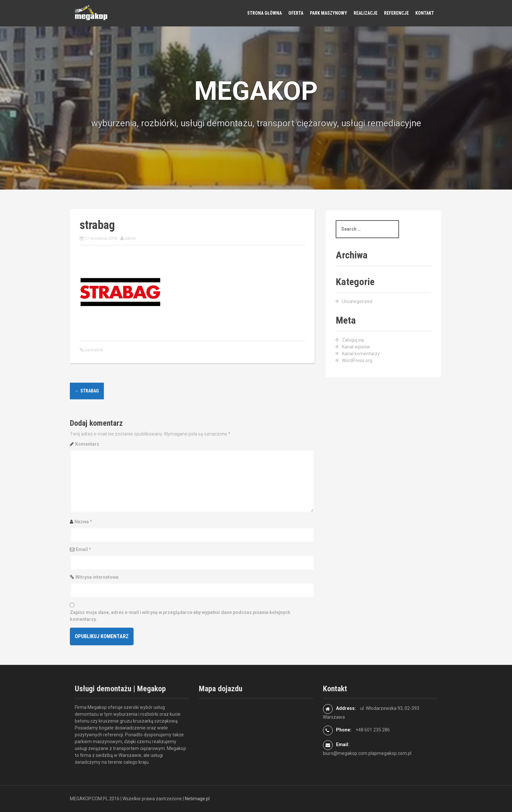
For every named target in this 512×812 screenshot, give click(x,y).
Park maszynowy (328, 13)
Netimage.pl (197, 799)
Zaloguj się (353, 340)
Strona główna (264, 13)
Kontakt (425, 13)
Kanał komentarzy (361, 354)
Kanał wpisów (356, 347)
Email (83, 549)
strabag (87, 391)
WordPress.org (357, 360)
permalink (93, 350)
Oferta (296, 13)
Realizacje (366, 13)
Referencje (396, 13)
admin (130, 238)
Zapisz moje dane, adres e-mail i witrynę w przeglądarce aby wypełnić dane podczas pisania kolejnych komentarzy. (180, 616)
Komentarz (87, 444)
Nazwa (83, 522)
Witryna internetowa (97, 577)
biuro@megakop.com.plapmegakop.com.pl (367, 753)
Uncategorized (357, 301)
